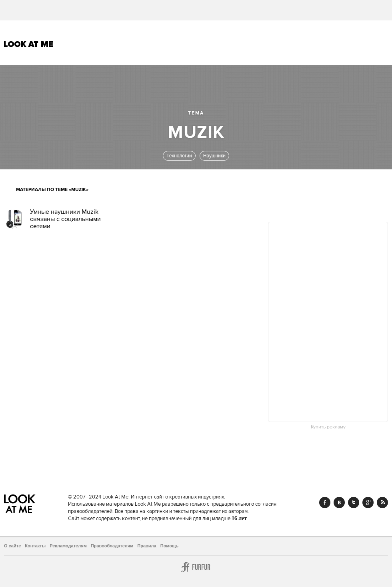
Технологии (179, 156)
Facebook (325, 503)
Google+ (368, 503)
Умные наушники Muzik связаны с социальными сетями (65, 219)
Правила (147, 546)
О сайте (12, 546)
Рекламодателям (68, 546)
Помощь (169, 546)
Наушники (214, 156)
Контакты (35, 546)
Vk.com (339, 503)
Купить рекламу (328, 427)
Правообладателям (112, 546)
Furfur (196, 567)
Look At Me (29, 44)
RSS (382, 503)
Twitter (354, 503)
